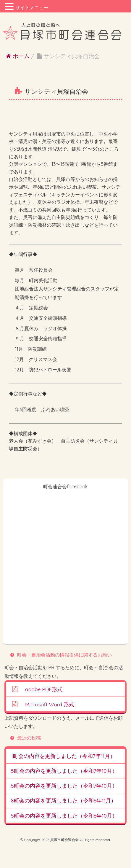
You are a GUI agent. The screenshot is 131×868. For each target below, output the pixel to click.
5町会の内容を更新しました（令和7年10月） (64, 771)
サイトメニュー (32, 7)
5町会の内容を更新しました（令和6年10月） (64, 815)
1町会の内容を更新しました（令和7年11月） (63, 756)
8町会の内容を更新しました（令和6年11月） (64, 800)
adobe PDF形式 (44, 689)
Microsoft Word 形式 (50, 704)
